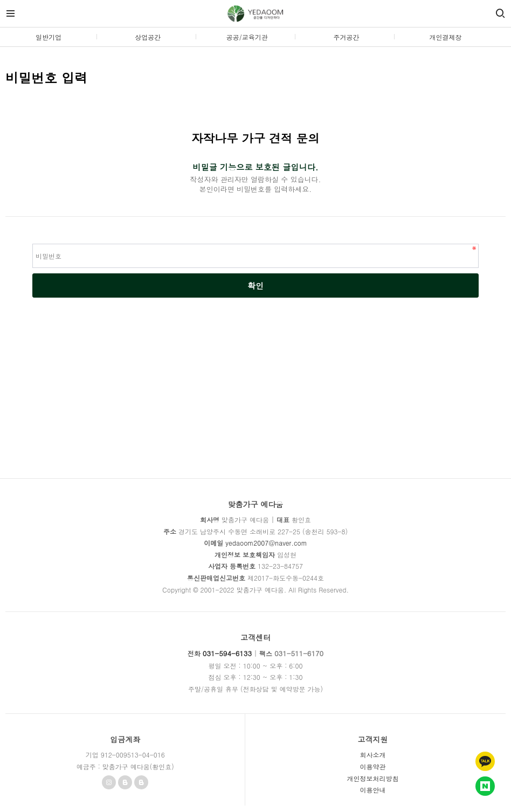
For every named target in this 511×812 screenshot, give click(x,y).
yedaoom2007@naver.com (266, 543)
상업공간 (148, 37)
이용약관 (372, 766)
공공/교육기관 (247, 37)
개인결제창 (446, 37)
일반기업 (49, 37)
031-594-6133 (227, 653)
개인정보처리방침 (372, 778)
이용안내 (372, 790)
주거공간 (346, 37)
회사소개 (372, 755)
